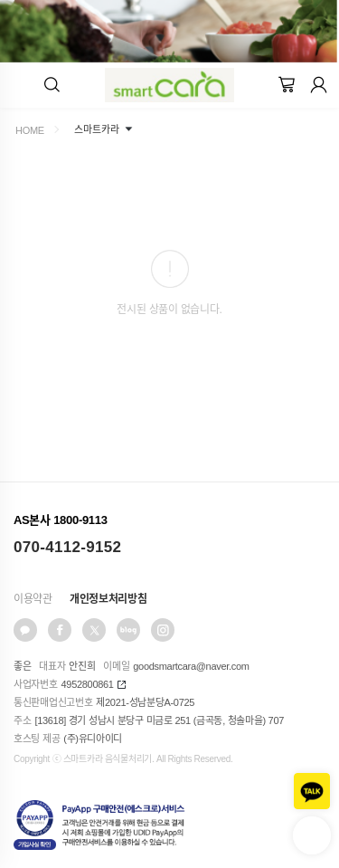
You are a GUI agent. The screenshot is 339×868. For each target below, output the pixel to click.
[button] (52, 85)
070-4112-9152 (67, 547)
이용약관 (33, 599)
